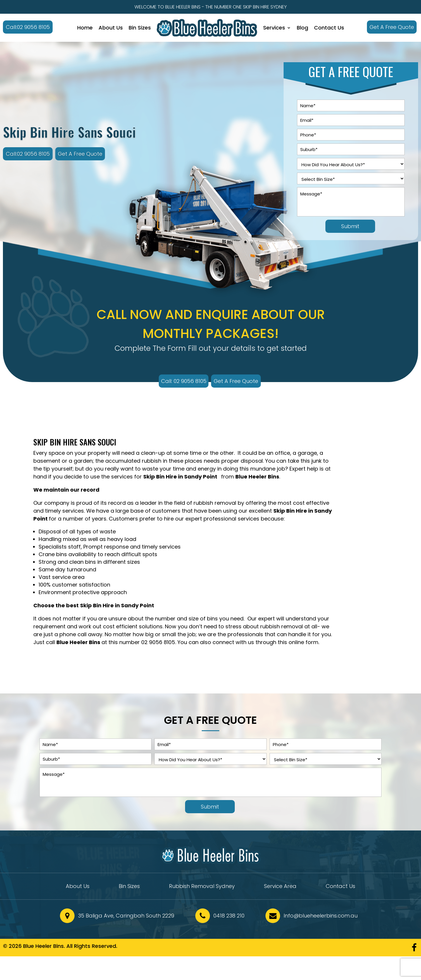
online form (303, 642)
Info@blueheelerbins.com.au (321, 916)
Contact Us (329, 28)
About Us (111, 28)
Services (274, 28)
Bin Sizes (140, 28)
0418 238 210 (229, 916)
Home (85, 28)
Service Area (280, 887)
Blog (302, 28)
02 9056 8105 (158, 642)
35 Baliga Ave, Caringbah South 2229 (126, 916)
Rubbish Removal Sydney (202, 887)
